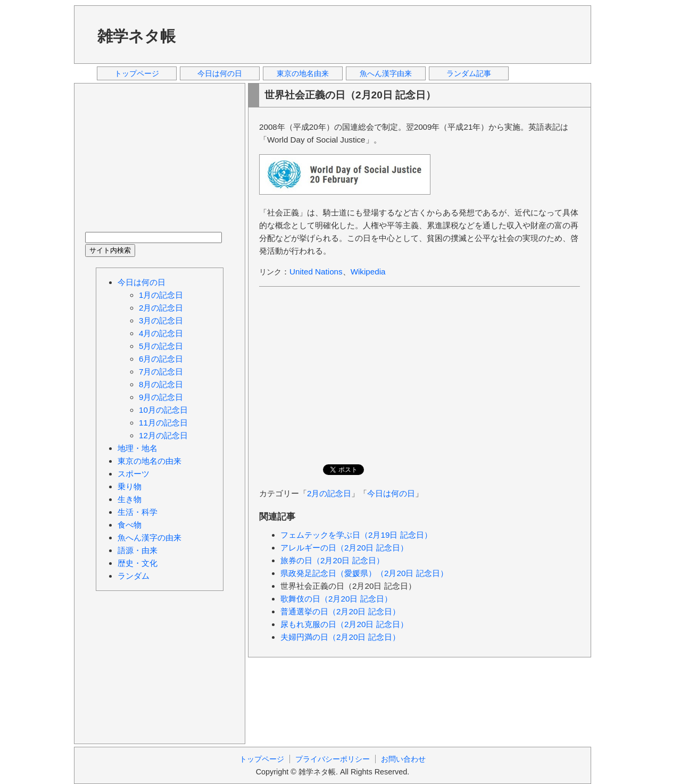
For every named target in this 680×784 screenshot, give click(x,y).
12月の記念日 (163, 435)
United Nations (316, 272)
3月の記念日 (161, 320)
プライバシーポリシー (333, 759)
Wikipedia (368, 272)
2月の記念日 (329, 493)
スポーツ (134, 474)
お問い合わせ (403, 759)
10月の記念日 (163, 410)
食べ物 (130, 525)
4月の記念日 (161, 333)
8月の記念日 (161, 384)
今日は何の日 (220, 73)
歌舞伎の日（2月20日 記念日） (336, 599)
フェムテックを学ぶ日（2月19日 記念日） (356, 535)
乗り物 (130, 486)
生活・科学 (138, 512)
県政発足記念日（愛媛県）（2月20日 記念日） (364, 573)
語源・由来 (138, 550)
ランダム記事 (469, 73)
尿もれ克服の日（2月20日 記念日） (344, 624)
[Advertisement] (387, 34)
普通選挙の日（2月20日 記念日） (340, 611)
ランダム (134, 576)
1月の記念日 (161, 295)
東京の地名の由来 (150, 461)
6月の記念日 (161, 359)
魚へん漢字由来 (386, 73)
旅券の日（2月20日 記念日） (332, 560)
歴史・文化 (138, 563)
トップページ (137, 73)
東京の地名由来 (303, 73)
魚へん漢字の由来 (150, 537)
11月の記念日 (163, 423)
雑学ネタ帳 (136, 36)
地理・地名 (138, 448)
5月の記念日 (161, 346)
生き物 (130, 499)
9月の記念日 (161, 397)
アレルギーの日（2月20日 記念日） (344, 548)
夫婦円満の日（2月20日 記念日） (340, 637)
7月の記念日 (161, 372)
